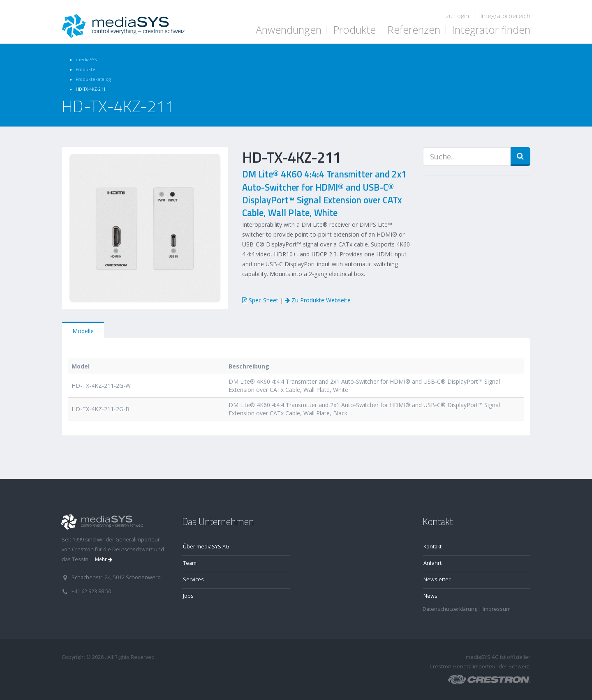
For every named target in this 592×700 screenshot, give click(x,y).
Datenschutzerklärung (450, 609)
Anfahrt (432, 563)
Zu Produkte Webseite (318, 300)
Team (190, 563)
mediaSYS (86, 60)
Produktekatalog (93, 79)
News (430, 596)
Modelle (83, 331)
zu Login (457, 16)
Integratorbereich (505, 16)
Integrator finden (491, 30)
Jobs (188, 596)
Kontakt (432, 547)
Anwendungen (289, 30)
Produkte (354, 30)
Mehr (104, 559)
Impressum (497, 609)
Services (193, 579)
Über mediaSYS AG (206, 547)
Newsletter (437, 579)
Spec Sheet (260, 300)
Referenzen (414, 30)
